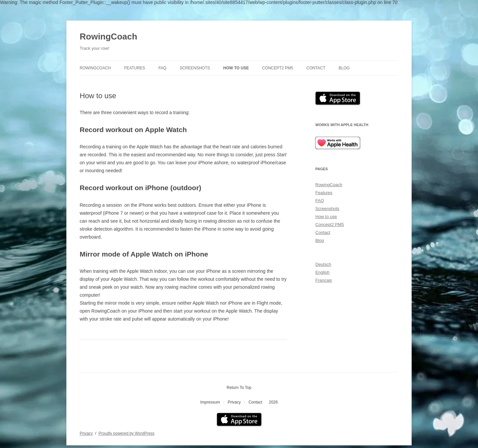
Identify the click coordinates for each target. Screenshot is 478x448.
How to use (236, 68)
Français (324, 280)
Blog (344, 68)
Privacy (234, 402)
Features (135, 68)
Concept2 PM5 (278, 68)
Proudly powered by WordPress (127, 433)
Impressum (210, 402)
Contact (316, 68)
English (322, 272)
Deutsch (323, 264)
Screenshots (195, 68)
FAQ (162, 68)
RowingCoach (108, 37)
